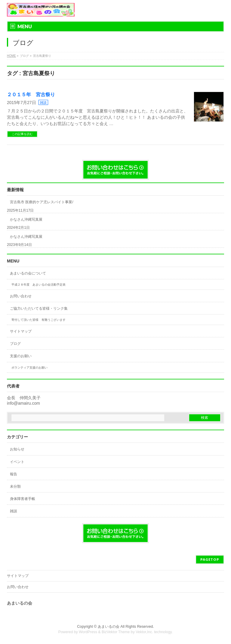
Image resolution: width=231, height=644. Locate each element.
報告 (14, 474)
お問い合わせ (21, 296)
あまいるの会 (109, 627)
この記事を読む (22, 134)
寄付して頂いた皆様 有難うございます (38, 320)
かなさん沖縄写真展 (26, 219)
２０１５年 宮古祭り (31, 95)
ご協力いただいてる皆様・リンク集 (39, 308)
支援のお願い (21, 356)
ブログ (15, 344)
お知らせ (17, 449)
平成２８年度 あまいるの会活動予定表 (38, 285)
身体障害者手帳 (23, 499)
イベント (17, 462)
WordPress (88, 632)
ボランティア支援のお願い (29, 368)
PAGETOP (210, 559)
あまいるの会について (28, 273)
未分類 (15, 486)
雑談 (43, 103)
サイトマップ (21, 331)
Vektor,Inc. (144, 632)
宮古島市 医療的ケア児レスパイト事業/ (42, 202)
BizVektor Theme (116, 632)
